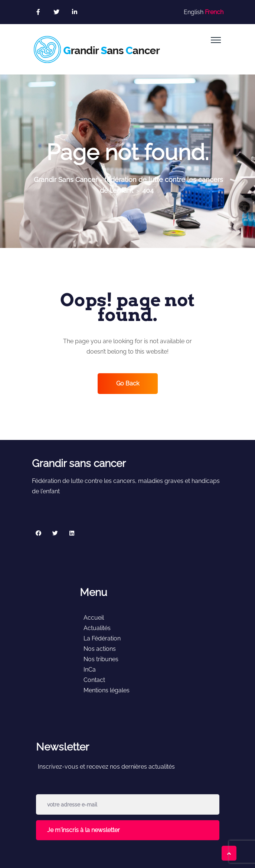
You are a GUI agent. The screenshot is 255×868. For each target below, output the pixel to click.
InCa (90, 670)
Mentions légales (107, 690)
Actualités (97, 628)
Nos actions (100, 649)
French (214, 12)
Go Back (128, 383)
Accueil (94, 618)
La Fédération (102, 638)
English (194, 12)
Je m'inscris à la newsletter (84, 830)
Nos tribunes (101, 659)
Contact (94, 680)
